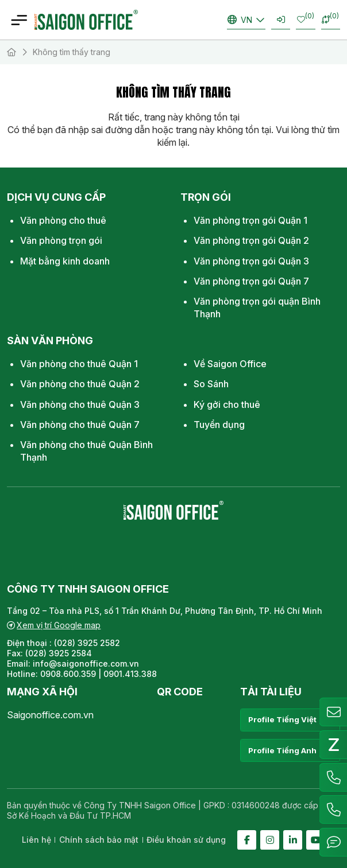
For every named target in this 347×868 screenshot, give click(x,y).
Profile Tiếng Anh (290, 750)
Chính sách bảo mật (99, 840)
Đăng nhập (281, 20)
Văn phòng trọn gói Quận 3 (251, 261)
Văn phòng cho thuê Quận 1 (79, 364)
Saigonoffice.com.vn (50, 715)
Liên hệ (36, 840)
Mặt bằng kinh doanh (65, 261)
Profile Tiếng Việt (290, 720)
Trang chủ (11, 52)
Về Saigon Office (230, 364)
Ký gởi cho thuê (227, 404)
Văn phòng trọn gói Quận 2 (251, 240)
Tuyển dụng (219, 425)
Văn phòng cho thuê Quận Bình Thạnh (86, 451)
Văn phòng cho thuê (63, 220)
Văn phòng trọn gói (61, 240)
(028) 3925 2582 (88, 643)
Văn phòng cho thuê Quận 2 (80, 384)
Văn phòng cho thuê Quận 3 (80, 404)
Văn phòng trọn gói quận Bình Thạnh (257, 308)
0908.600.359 (68, 674)
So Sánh (211, 384)
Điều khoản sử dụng (186, 840)
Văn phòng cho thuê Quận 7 (80, 425)
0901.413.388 (130, 674)
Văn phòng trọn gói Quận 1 (250, 220)
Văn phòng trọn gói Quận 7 (251, 281)
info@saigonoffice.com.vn (86, 663)
